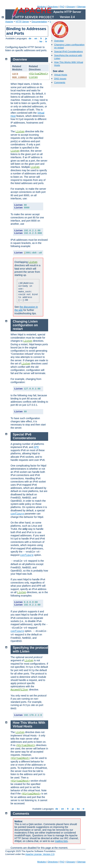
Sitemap (81, 7)
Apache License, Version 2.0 (40, 854)
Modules (42, 7)
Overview (59, 41)
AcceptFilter (19, 690)
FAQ (62, 7)
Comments (60, 82)
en (36, 38)
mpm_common (20, 77)
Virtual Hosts (61, 75)
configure (17, 514)
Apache (9, 22)
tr (46, 41)
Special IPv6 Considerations (69, 51)
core (15, 74)
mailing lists (61, 841)
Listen (33, 77)
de (30, 38)
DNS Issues (60, 79)
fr (41, 38)
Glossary (71, 7)
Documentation (39, 22)
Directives (53, 7)
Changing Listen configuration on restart (25, 325)
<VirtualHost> (39, 74)
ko (41, 41)
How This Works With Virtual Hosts (29, 725)
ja (46, 38)
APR (36, 447)
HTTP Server (22, 22)
